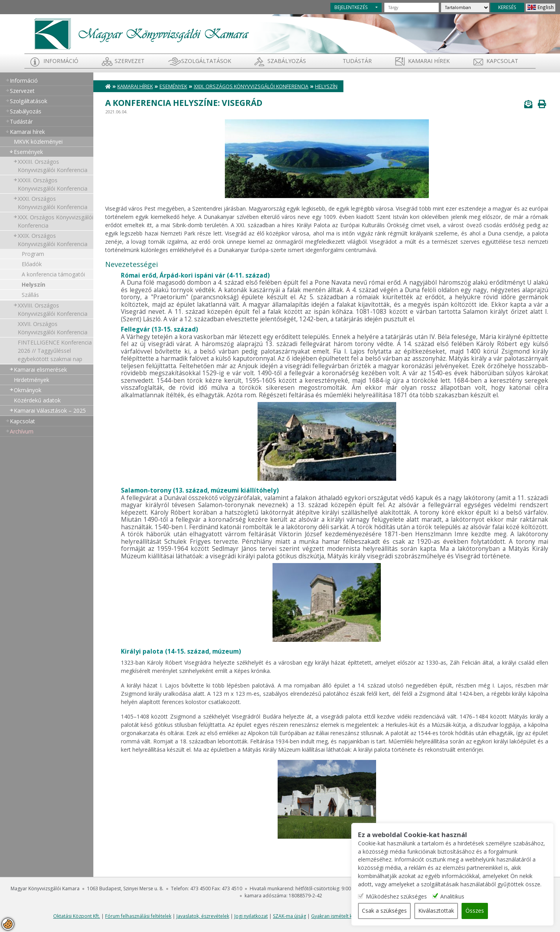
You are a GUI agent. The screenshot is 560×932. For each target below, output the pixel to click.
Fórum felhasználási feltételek (138, 916)
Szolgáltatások (206, 61)
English (546, 7)
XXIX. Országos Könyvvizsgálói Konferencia (53, 240)
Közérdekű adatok (37, 400)
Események (28, 152)
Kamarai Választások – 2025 (50, 410)
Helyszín (33, 284)
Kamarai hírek (429, 61)
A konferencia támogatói (53, 274)
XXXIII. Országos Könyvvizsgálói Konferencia (53, 166)
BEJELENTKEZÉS (351, 7)
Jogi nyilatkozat (251, 916)
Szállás (30, 295)
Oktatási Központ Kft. (77, 916)
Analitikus (458, 897)
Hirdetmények (32, 380)
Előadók (32, 264)
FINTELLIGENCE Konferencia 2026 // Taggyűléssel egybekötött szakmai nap (55, 351)
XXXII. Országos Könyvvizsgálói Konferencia (53, 184)
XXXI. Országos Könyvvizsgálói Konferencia (53, 203)
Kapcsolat (502, 61)
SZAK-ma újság (289, 916)
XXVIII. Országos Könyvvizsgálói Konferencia (53, 309)
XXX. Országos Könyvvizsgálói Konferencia (56, 221)
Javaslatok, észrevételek (203, 916)
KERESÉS (507, 7)
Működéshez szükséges (402, 897)
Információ (61, 61)
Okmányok (28, 390)
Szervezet (130, 61)
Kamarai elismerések (40, 370)
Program (33, 254)
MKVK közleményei (38, 142)
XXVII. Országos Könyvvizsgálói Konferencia (53, 328)
